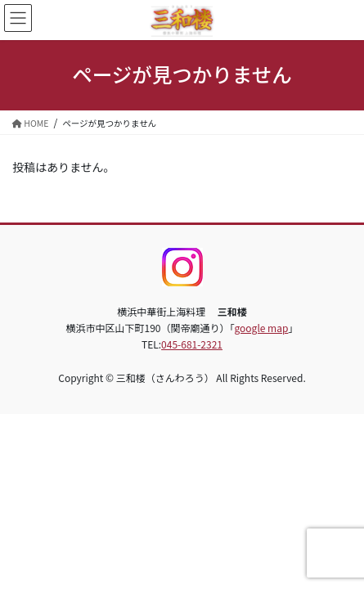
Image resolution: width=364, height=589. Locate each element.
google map (262, 328)
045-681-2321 (192, 344)
